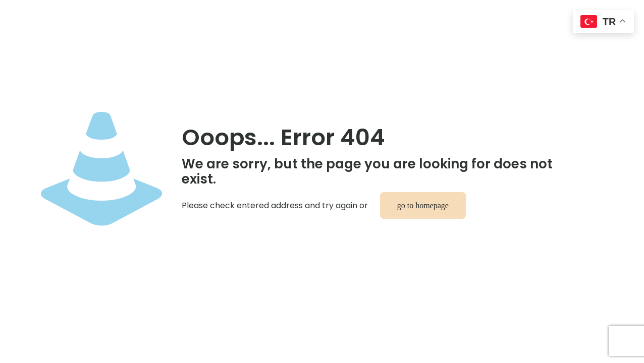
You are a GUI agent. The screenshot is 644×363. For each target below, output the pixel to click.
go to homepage (423, 205)
